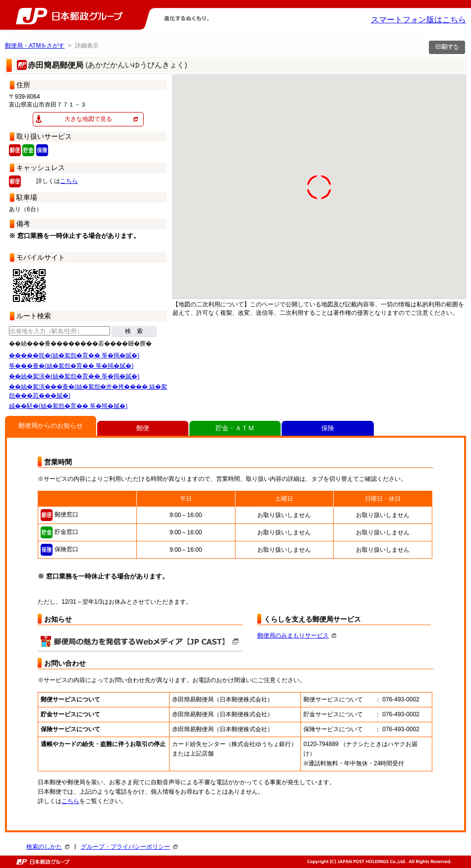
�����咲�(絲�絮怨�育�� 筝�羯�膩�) (74, 355)
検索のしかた (48, 847)
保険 (328, 428)
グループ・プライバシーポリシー (129, 847)
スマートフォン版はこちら (418, 20)
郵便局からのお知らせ (51, 426)
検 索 (134, 331)
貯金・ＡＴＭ (235, 428)
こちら (69, 181)
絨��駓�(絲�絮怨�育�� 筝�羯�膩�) (68, 406)
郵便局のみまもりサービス (297, 636)
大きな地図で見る (88, 119)
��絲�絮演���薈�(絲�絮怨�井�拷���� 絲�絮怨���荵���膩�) (88, 391)
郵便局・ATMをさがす (35, 46)
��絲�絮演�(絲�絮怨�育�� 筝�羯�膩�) (74, 376)
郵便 (143, 428)
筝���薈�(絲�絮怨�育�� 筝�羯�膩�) (71, 366)
